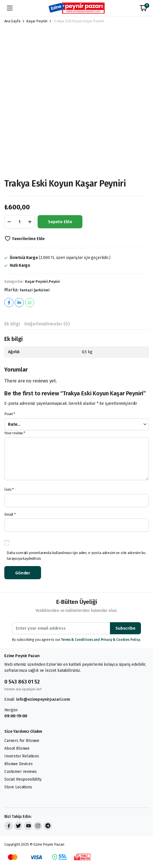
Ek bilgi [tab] (12, 324)
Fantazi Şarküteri (35, 290)
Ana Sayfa (12, 21)
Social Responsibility (23, 779)
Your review (15, 433)
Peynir (54, 281)
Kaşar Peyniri (37, 21)
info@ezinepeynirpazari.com (43, 699)
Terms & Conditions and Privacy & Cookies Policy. (101, 640)
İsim (9, 489)
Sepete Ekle (60, 222)
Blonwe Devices (19, 764)
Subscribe (125, 628)
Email (10, 514)
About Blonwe (17, 748)
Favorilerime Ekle (29, 239)
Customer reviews (20, 772)
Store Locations (18, 787)
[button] (143, 8)
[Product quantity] (20, 222)
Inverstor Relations (22, 756)
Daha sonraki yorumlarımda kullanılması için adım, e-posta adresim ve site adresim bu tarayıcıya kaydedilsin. (76, 556)
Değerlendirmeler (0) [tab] (47, 324)
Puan (10, 414)
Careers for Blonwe (22, 741)
